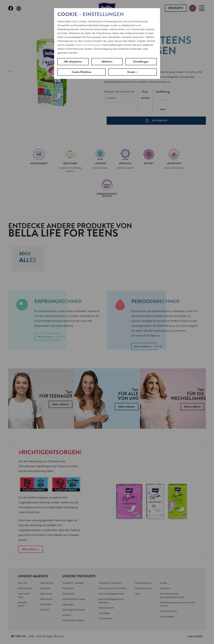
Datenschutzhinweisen (88, 45)
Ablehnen (107, 62)
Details (131, 72)
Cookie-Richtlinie (81, 72)
